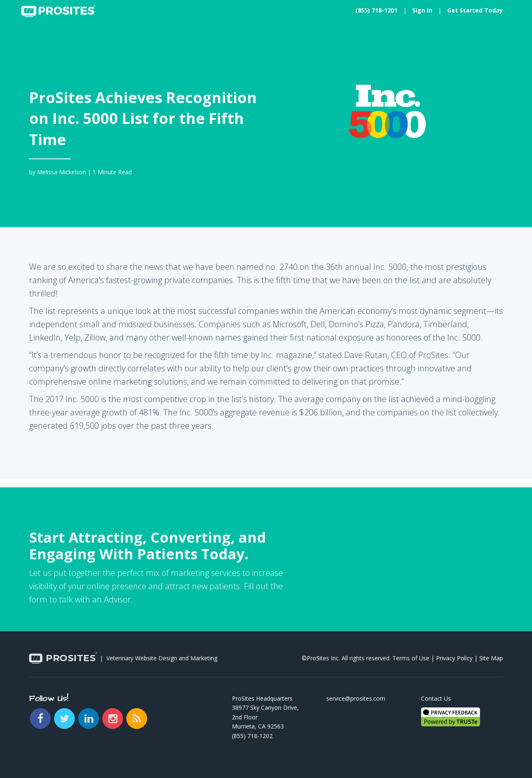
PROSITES (62, 659)
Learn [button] (142, 39)
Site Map (491, 658)
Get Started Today (475, 10)
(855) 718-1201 (376, 10)
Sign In (422, 10)
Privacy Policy (454, 658)
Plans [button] (107, 39)
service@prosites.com (356, 698)
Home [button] (25, 39)
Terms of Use (411, 658)
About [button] (176, 39)
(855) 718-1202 (252, 736)
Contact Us (436, 698)
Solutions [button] (66, 39)
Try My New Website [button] (474, 39)
